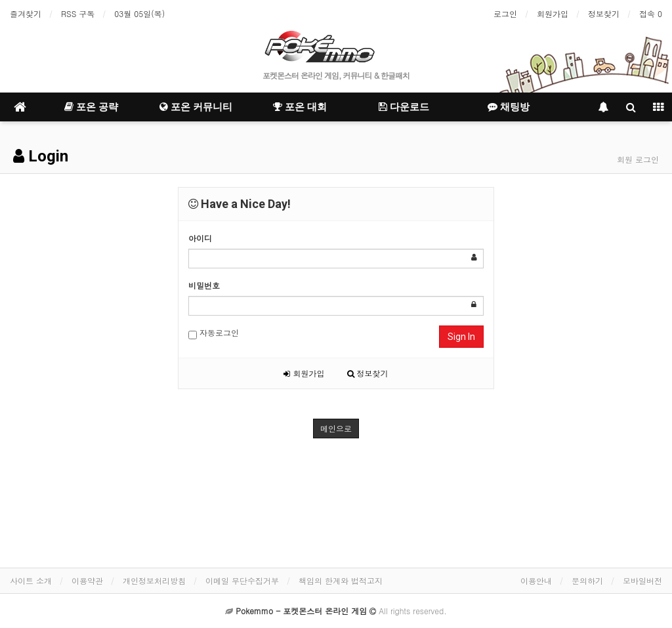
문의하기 (587, 580)
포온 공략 (91, 107)
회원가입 (553, 13)
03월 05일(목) (139, 13)
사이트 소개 (31, 580)
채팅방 (509, 107)
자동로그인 (214, 333)
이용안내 (536, 580)
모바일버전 (642, 580)
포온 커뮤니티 (196, 107)
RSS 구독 (78, 13)
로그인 (505, 13)
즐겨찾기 (26, 13)
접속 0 (651, 13)
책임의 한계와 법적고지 (341, 580)
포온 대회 (300, 107)
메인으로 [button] (336, 428)
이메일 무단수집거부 (242, 580)
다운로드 (404, 107)
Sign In (461, 337)
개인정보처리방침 (154, 580)
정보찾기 (604, 13)
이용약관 (87, 580)
